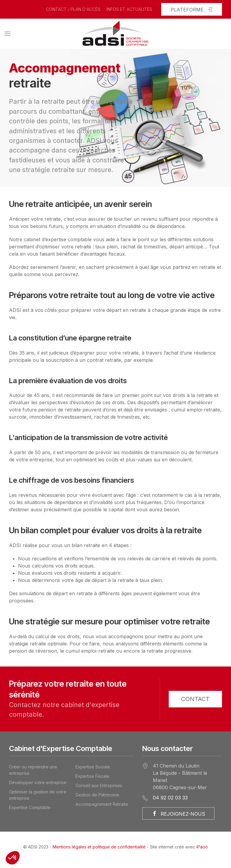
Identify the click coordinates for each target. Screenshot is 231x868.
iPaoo (202, 847)
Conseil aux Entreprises (99, 785)
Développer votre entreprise (38, 782)
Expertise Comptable (30, 807)
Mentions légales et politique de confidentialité (99, 847)
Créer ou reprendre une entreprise (33, 770)
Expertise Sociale (93, 767)
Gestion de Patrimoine (97, 795)
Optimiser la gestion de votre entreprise (38, 795)
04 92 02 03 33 (170, 798)
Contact (195, 699)
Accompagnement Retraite (102, 804)
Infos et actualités (129, 9)
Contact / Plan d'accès (73, 9)
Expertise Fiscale (92, 776)
